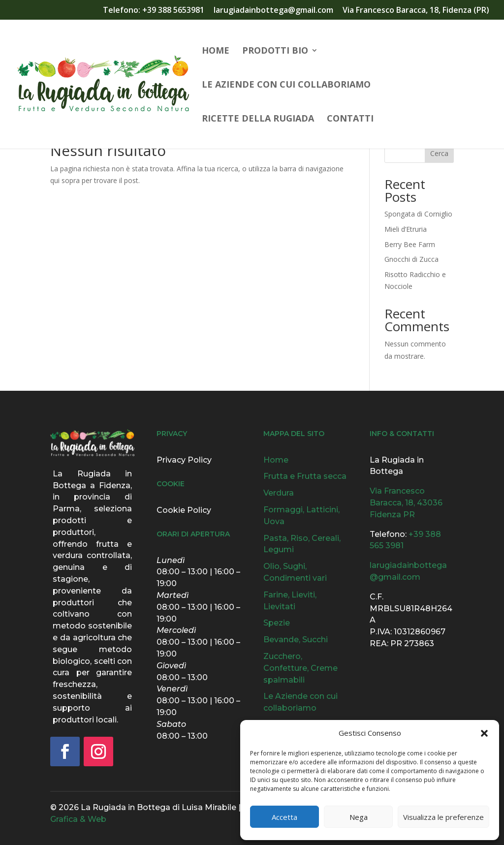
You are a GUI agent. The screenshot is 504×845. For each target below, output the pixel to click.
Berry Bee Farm (410, 244)
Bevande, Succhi (296, 640)
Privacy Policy (184, 460)
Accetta (284, 817)
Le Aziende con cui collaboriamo (286, 85)
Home (216, 51)
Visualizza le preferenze (443, 817)
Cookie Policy (184, 510)
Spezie (277, 623)
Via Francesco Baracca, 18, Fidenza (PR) (416, 11)
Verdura (279, 493)
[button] (484, 733)
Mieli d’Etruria (406, 229)
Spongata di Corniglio (418, 214)
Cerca (439, 153)
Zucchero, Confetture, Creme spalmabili (300, 668)
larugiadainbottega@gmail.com (273, 11)
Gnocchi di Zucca (411, 259)
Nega (359, 817)
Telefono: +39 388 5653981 (154, 11)
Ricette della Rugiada (258, 119)
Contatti (350, 119)
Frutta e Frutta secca (305, 476)
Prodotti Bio (275, 51)
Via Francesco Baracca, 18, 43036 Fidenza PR (406, 503)
